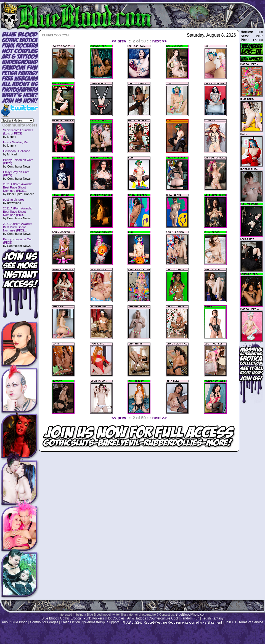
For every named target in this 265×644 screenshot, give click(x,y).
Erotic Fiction (70, 622)
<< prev (119, 41)
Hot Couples (116, 618)
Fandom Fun (190, 618)
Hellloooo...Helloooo (17, 151)
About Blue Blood (15, 622)
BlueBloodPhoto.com (191, 615)
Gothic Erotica (71, 618)
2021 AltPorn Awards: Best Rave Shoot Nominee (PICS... (18, 187)
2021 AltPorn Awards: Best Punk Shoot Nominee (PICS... (18, 227)
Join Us (230, 622)
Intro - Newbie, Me (15, 142)
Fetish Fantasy (213, 618)
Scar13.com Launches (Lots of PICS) (18, 132)
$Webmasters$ (93, 622)
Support (113, 622)
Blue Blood (49, 618)
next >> (160, 41)
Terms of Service (251, 622)
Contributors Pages (44, 622)
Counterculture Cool (163, 618)
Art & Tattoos (137, 618)
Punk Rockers (94, 618)
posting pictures (14, 200)
